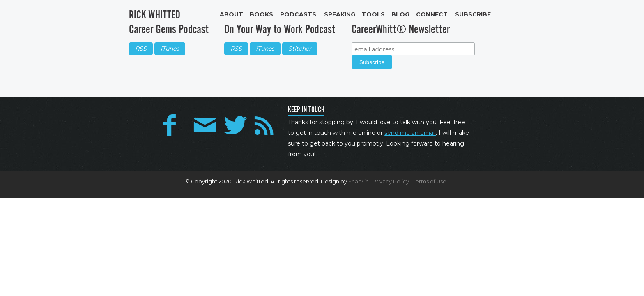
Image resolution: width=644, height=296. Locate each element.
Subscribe (473, 14)
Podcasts (298, 14)
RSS (141, 49)
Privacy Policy (391, 182)
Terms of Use (430, 182)
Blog (400, 14)
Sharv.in (359, 182)
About (231, 14)
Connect (432, 14)
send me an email (410, 133)
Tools (373, 14)
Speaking (340, 14)
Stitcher (300, 49)
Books (261, 14)
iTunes (170, 49)
